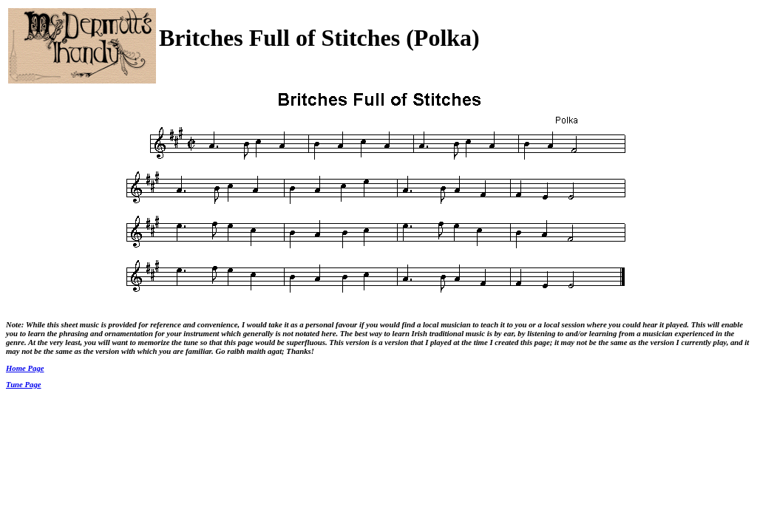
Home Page (25, 368)
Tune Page (24, 384)
